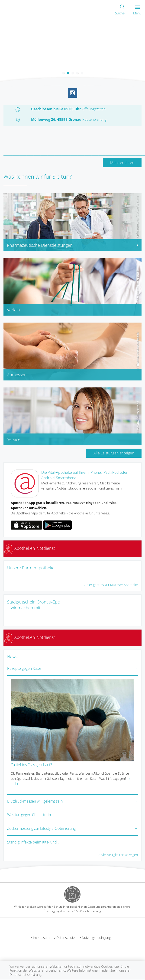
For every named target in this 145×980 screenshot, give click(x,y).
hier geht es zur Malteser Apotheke (112, 585)
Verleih (13, 310)
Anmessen (17, 375)
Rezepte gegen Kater (24, 668)
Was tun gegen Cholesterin (29, 815)
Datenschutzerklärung (25, 975)
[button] (63, 73)
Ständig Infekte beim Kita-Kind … (34, 842)
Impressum (41, 938)
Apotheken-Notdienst (29, 548)
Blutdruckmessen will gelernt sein (35, 801)
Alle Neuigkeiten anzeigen (119, 855)
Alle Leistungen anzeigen (114, 453)
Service (14, 439)
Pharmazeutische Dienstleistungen (72, 245)
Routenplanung (94, 119)
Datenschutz (66, 938)
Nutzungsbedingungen (98, 938)
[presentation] (3, 50)
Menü (137, 10)
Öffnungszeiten (94, 109)
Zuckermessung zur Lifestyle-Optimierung (41, 828)
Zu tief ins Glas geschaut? (31, 765)
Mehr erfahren (122, 163)
